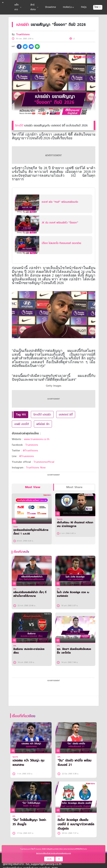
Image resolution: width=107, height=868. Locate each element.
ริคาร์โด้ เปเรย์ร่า (42, 414)
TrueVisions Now (36, 468)
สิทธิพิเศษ (35, 7)
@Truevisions (27, 456)
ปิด (59, 859)
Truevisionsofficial (44, 462)
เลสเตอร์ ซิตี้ (66, 414)
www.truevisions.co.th (37, 439)
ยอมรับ (49, 859)
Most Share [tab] (74, 487)
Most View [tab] (33, 487)
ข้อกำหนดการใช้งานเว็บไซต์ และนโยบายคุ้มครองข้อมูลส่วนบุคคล (54, 853)
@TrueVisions (30, 451)
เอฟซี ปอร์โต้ (22, 424)
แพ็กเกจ (18, 7)
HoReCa (69, 7)
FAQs (84, 7)
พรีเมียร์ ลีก (43, 424)
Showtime (50, 7)
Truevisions (32, 445)
